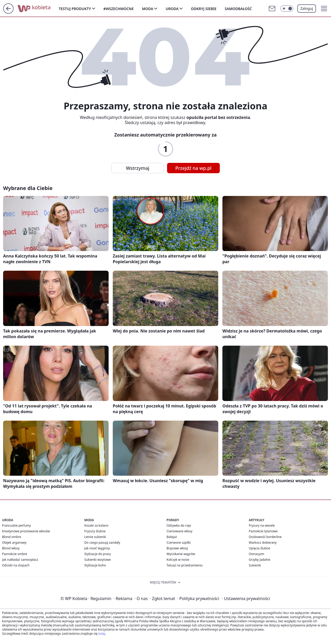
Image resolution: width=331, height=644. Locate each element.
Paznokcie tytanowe (263, 531)
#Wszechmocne (119, 9)
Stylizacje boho (95, 565)
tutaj (102, 634)
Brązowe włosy (177, 548)
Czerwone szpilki (179, 543)
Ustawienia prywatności (246, 598)
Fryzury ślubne (95, 531)
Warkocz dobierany (263, 543)
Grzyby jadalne (259, 560)
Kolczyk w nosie (178, 560)
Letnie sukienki (95, 537)
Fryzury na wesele (262, 525)
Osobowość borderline (265, 537)
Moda (148, 9)
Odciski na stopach (16, 565)
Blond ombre (12, 537)
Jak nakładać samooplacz (20, 560)
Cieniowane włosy (179, 531)
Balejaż (172, 537)
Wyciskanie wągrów (181, 554)
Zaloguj (307, 8)
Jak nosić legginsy (97, 548)
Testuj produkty (75, 9)
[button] (324, 9)
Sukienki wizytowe (97, 560)
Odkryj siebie (204, 9)
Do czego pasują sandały (102, 543)
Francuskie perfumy (16, 525)
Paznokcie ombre (15, 554)
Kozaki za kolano (96, 525)
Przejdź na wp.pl (193, 168)
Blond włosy (11, 548)
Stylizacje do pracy (98, 554)
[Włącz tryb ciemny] (287, 9)
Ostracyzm (257, 554)
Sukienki (255, 565)
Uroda (172, 9)
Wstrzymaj (138, 168)
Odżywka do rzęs (179, 525)
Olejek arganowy (14, 543)
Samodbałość (238, 9)
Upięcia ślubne (259, 548)
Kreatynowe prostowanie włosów (26, 531)
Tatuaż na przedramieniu (185, 565)
